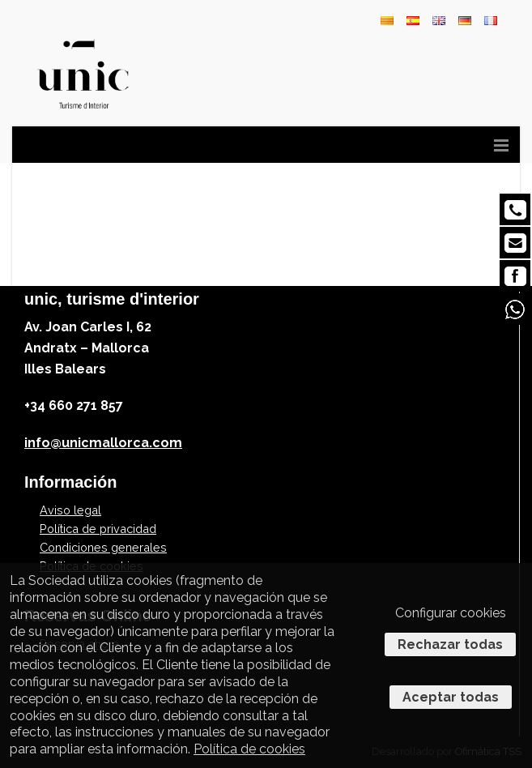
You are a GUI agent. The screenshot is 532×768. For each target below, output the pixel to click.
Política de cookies (249, 749)
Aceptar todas (451, 697)
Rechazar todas (450, 644)
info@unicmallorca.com (103, 443)
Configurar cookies (451, 613)
